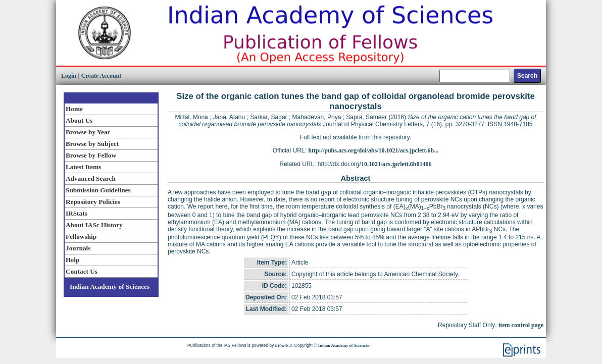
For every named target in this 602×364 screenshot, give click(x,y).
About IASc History (94, 225)
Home (74, 109)
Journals (78, 248)
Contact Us (82, 271)
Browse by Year (88, 132)
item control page (521, 325)
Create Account (101, 76)
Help (72, 260)
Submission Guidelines (98, 190)
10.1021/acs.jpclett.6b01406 (396, 164)
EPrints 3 (284, 345)
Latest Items (83, 167)
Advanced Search (91, 178)
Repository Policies (93, 202)
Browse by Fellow (91, 155)
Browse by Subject (92, 144)
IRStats (77, 213)
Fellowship (81, 237)
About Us (79, 120)
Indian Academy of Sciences (110, 287)
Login (69, 76)
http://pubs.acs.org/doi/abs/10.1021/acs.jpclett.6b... (373, 150)
